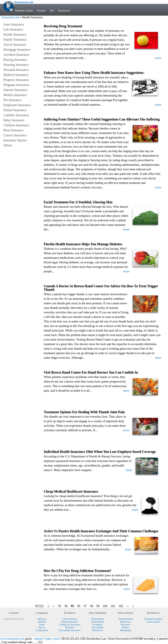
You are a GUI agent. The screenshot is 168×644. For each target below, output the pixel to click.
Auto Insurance (14, 24)
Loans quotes (153, 622)
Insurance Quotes (15, 140)
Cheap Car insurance (70, 625)
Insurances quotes (153, 619)
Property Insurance (16, 80)
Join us (42, 627)
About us (42, 619)
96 (79, 606)
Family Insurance (15, 39)
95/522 (39, 606)
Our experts (98, 627)
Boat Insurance (14, 130)
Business (70, 627)
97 (85, 606)
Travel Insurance (15, 45)
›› (128, 606)
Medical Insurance (16, 75)
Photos (126, 627)
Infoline (42, 622)
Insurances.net (10, 17)
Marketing (125, 630)
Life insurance (70, 619)
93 (60, 606)
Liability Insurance (16, 115)
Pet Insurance (12, 100)
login (48, 639)
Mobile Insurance (15, 95)
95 (72, 606)
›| (133, 606)
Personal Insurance (16, 70)
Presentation (98, 619)
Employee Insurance (17, 105)
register (38, 639)
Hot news (126, 625)
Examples (98, 625)
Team (42, 625)
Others (8, 145)
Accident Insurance (16, 55)
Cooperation (42, 630)
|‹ (49, 606)
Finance (42, 10)
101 (113, 606)
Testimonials (98, 622)
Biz (52, 10)
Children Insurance (16, 125)
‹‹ (54, 606)
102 (121, 606)
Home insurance (70, 622)
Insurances (64, 10)
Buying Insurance (15, 60)
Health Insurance (15, 34)
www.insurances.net (12, 639)
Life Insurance (13, 29)
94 (66, 606)
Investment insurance (70, 630)
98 (92, 606)
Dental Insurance (15, 110)
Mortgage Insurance (17, 50)
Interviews (126, 622)
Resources (98, 630)
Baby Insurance (14, 120)
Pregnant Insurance (16, 85)
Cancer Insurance (15, 135)
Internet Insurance (16, 90)
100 (105, 606)
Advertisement (125, 619)
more (158, 58)
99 (98, 606)
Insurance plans (24, 10)
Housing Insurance (16, 65)
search (57, 639)
